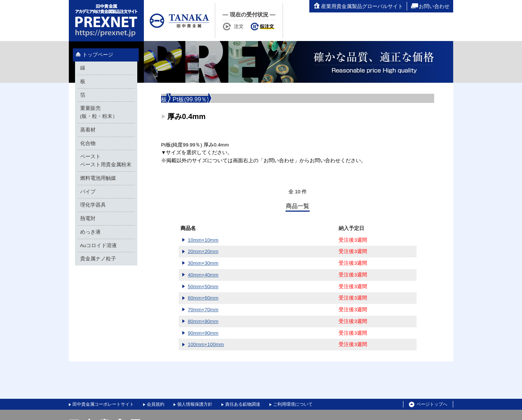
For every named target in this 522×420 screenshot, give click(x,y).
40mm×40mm (203, 275)
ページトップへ (428, 405)
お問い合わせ (430, 6)
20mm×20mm (203, 251)
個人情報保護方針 (195, 404)
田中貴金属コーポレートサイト (103, 404)
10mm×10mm (203, 240)
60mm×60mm (203, 298)
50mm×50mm (203, 287)
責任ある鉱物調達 (243, 404)
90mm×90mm (203, 333)
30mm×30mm (203, 263)
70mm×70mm (203, 310)
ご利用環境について (293, 404)
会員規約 (156, 404)
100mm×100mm (206, 344)
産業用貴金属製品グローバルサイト (358, 6)
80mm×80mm (203, 321)
